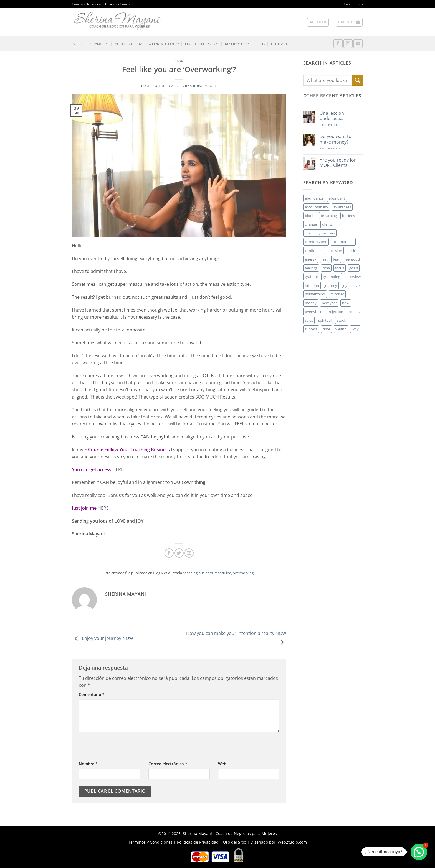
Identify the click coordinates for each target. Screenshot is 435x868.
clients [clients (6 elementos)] (327, 224)
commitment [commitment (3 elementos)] (343, 242)
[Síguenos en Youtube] (358, 44)
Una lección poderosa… (332, 116)
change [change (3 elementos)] (311, 224)
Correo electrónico (168, 764)
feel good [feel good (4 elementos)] (352, 259)
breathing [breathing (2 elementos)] (329, 216)
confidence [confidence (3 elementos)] (314, 251)
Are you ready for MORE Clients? (338, 163)
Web (222, 764)
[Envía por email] (189, 553)
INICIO (77, 44)
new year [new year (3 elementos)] (329, 303)
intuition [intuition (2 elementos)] (312, 285)
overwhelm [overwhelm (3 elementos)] (314, 312)
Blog (179, 61)
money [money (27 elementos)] (311, 303)
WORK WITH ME (164, 44)
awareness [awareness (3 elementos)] (342, 207)
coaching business (198, 573)
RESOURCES (237, 44)
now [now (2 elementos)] (346, 303)
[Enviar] (358, 80)
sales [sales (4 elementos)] (309, 320)
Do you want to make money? (336, 139)
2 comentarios (338, 125)
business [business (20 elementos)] (349, 216)
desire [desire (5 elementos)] (352, 251)
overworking (243, 573)
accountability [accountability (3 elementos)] (317, 207)
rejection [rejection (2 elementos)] (336, 312)
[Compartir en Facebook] (169, 553)
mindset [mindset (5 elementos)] (337, 294)
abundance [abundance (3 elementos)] (314, 198)
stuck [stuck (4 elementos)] (341, 320)
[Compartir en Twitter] (179, 553)
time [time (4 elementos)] (326, 329)
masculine (223, 573)
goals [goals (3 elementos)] (354, 268)
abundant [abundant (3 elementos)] (337, 198)
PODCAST (279, 44)
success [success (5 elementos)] (311, 329)
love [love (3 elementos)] (356, 285)
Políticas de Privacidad (198, 842)
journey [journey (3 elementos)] (331, 285)
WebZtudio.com (292, 842)
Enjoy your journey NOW (103, 638)
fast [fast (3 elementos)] (325, 259)
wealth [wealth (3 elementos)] (341, 329)
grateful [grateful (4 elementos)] (311, 277)
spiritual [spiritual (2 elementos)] (325, 320)
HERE (118, 469)
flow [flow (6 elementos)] (326, 268)
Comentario (92, 694)
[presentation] (121, 750)
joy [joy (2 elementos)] (345, 285)
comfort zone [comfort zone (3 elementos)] (316, 242)
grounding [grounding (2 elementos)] (332, 277)
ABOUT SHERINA (129, 44)
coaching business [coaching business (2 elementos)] (320, 233)
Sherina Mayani (203, 86)
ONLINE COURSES (202, 44)
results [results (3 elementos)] (354, 312)
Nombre (88, 764)
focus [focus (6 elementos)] (340, 268)
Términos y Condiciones (150, 842)
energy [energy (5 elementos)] (311, 259)
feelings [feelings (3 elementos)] (311, 268)
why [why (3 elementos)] (355, 329)
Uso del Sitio (235, 842)
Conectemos (353, 4)
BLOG (260, 44)
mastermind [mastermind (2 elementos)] (315, 294)
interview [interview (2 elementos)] (353, 277)
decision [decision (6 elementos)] (335, 251)
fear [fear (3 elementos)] (336, 259)
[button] (318, 22)
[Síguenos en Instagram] (348, 44)
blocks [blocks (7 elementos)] (310, 216)
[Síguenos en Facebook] (338, 44)
